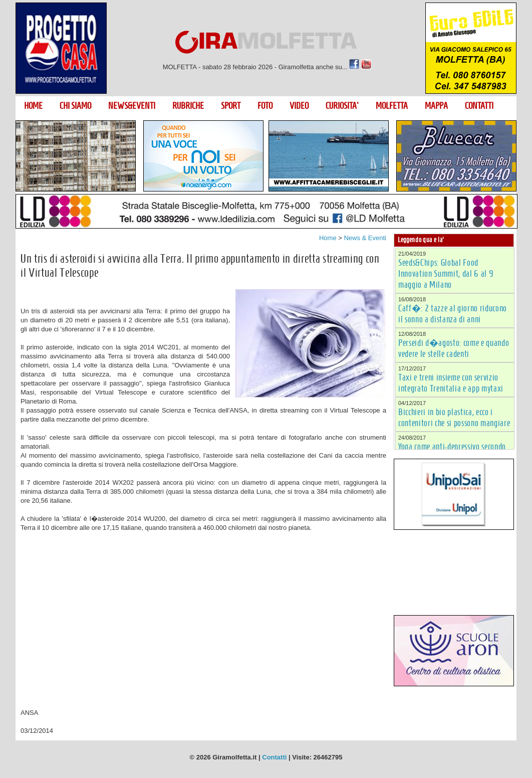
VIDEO (299, 106)
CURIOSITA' (342, 106)
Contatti (274, 757)
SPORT (231, 106)
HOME (33, 106)
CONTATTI (479, 106)
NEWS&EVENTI (132, 106)
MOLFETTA (392, 106)
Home (328, 238)
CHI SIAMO (75, 106)
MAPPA (436, 106)
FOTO (265, 106)
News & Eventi (365, 238)
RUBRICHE (188, 106)
